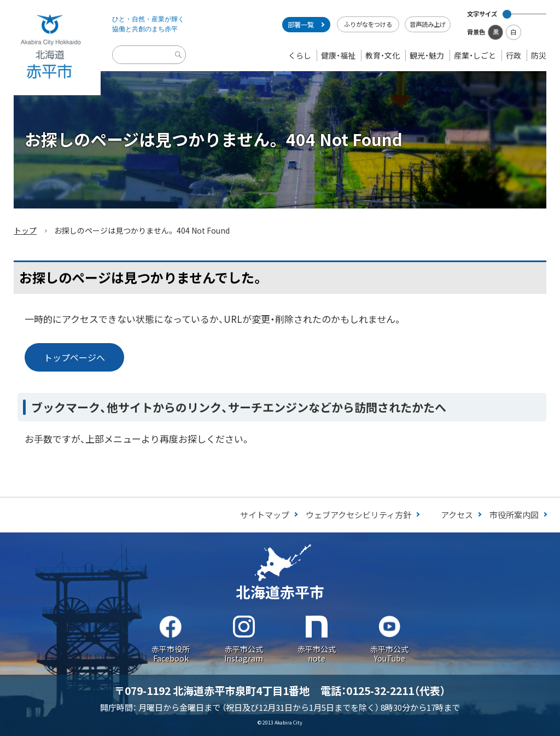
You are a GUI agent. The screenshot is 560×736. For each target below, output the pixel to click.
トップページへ (74, 357)
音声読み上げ (428, 24)
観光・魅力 (427, 55)
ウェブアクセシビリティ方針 (358, 515)
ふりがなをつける (368, 24)
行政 (514, 55)
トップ (25, 230)
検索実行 (180, 63)
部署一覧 (301, 25)
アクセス (457, 515)
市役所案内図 (514, 515)
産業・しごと (475, 55)
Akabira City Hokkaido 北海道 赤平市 (50, 48)
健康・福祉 (338, 55)
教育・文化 (383, 55)
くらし (300, 55)
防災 (539, 55)
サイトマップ (265, 515)
